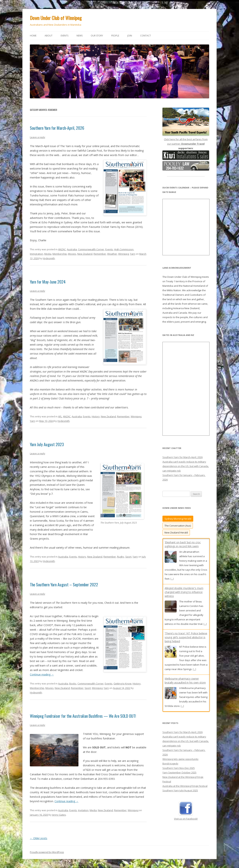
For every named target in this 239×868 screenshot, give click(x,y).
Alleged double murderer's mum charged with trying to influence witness (184, 592)
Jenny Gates (59, 815)
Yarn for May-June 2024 (48, 282)
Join (130, 36)
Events (65, 36)
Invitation (83, 810)
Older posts (39, 838)
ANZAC (62, 249)
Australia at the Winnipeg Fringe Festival (185, 795)
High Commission (124, 249)
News (80, 36)
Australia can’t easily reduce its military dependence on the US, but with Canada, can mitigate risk (186, 466)
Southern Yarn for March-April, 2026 (57, 128)
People (115, 36)
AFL (60, 416)
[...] (172, 579)
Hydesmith (49, 258)
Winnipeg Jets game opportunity (180, 768)
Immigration (37, 254)
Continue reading (42, 674)
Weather (112, 254)
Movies (72, 254)
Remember (100, 254)
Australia (72, 249)
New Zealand (85, 254)
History (96, 416)
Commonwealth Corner (91, 249)
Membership (60, 254)
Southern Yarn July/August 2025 (180, 799)
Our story (97, 36)
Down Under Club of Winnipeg (56, 18)
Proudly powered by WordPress (47, 852)
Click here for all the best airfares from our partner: (186, 139)
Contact (146, 36)
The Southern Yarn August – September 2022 (64, 584)
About (49, 36)
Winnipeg (124, 254)
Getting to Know (122, 684)
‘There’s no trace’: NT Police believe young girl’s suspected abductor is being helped (186, 637)
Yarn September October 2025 (179, 781)
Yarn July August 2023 (47, 444)
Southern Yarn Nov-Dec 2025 (179, 777)
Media (48, 254)
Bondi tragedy (170, 772)
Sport (128, 557)
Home (33, 36)
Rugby (121, 557)
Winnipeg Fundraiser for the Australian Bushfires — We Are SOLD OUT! (83, 716)
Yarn (133, 254)
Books (73, 684)
